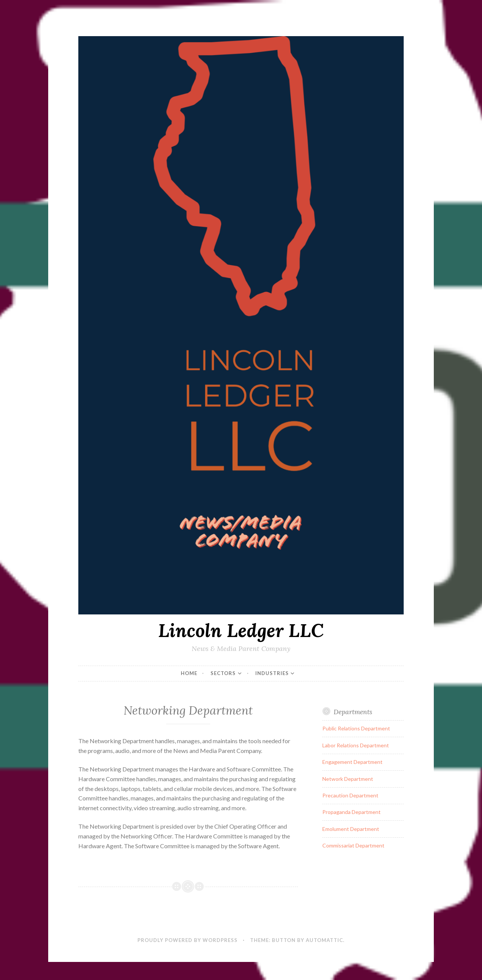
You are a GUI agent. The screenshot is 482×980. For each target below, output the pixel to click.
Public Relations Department (356, 728)
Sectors (223, 673)
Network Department (348, 779)
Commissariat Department (353, 845)
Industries (272, 673)
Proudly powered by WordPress (188, 940)
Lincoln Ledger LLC (241, 630)
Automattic (324, 940)
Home (189, 673)
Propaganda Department (352, 812)
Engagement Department (352, 762)
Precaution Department (350, 795)
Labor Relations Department (356, 745)
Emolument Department (351, 829)
